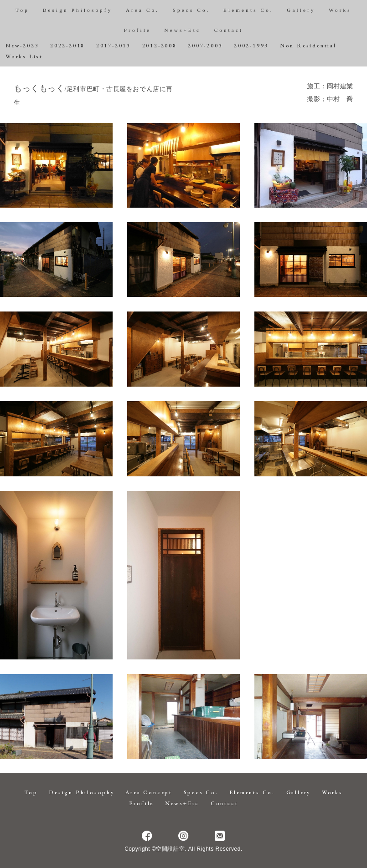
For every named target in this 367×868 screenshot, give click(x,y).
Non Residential (308, 46)
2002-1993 (251, 46)
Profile (137, 30)
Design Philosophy (82, 792)
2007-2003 (205, 46)
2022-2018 (67, 46)
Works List (24, 56)
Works (340, 10)
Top (22, 10)
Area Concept (149, 792)
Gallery (301, 10)
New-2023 (22, 46)
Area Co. (142, 10)
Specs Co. (191, 10)
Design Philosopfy (77, 10)
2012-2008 (160, 46)
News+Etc (183, 30)
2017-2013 (114, 46)
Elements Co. (248, 10)
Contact (229, 30)
